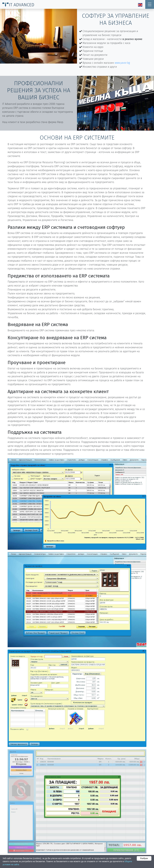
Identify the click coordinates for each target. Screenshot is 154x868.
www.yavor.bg (122, 63)
